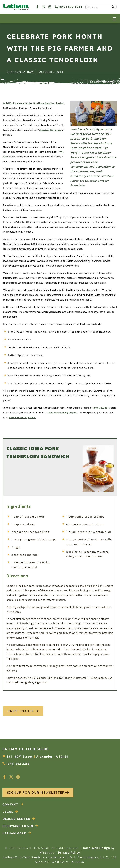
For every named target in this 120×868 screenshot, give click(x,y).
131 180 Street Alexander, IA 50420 (37, 757)
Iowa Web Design (97, 848)
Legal (10, 812)
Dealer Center (19, 819)
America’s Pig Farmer (50, 130)
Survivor (60, 103)
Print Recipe (23, 711)
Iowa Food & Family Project (62, 413)
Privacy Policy (69, 853)
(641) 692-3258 (68, 7)
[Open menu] (114, 18)
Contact (13, 804)
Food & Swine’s (101, 408)
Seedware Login (20, 826)
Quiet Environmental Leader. (18, 103)
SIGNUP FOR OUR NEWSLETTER (38, 792)
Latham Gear (14, 833)
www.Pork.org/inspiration (22, 417)
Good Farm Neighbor (44, 103)
